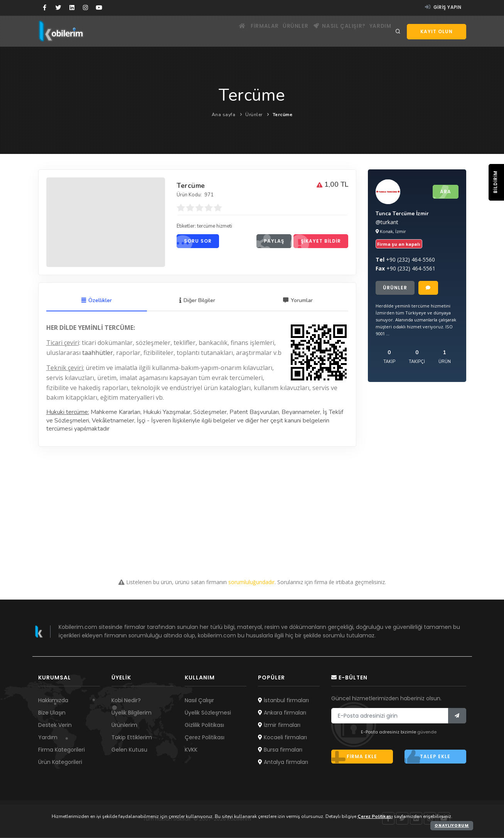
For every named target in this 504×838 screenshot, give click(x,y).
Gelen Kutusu (129, 750)
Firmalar (248, 31)
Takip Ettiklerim (132, 738)
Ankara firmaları (282, 713)
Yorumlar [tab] (298, 301)
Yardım (378, 31)
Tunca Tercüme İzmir (402, 214)
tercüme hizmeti (219, 227)
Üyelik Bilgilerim (131, 713)
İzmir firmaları (279, 725)
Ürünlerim (124, 725)
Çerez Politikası (205, 738)
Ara (442, 192)
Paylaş (270, 243)
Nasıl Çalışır (199, 701)
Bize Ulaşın (52, 713)
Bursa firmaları (280, 750)
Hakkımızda (53, 701)
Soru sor (194, 243)
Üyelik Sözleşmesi (208, 713)
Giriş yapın (443, 7)
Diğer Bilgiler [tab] (197, 301)
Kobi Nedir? (126, 701)
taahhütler (98, 353)
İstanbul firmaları (283, 701)
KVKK (191, 750)
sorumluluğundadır (251, 582)
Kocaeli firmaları (282, 738)
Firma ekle (354, 757)
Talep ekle (428, 757)
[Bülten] (457, 716)
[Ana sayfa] (219, 31)
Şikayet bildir (317, 243)
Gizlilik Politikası (204, 725)
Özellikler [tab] (97, 301)
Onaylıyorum (452, 825)
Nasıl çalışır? (332, 31)
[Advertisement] (252, 501)
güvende (427, 733)
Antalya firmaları (283, 762)
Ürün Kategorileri (60, 762)
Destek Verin (55, 725)
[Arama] (398, 32)
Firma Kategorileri (62, 750)
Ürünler (283, 31)
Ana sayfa (224, 115)
